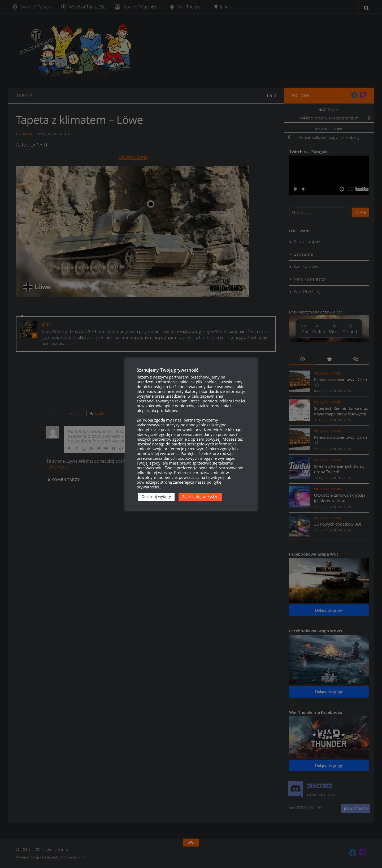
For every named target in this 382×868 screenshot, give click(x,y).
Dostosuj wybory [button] (156, 497)
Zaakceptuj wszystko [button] (200, 497)
